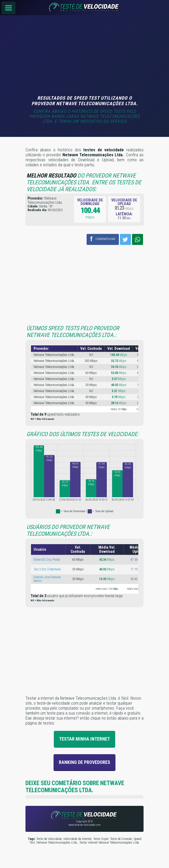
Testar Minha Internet (85, 739)
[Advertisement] (85, 56)
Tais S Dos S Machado (47, 569)
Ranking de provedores (85, 762)
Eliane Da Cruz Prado (47, 560)
